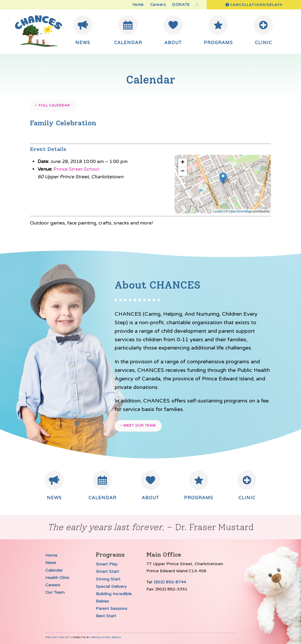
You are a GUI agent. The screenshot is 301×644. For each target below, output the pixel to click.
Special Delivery (111, 586)
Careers (158, 5)
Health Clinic (57, 578)
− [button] (183, 172)
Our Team (55, 592)
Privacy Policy (57, 637)
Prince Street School (76, 169)
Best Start (106, 616)
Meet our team (140, 426)
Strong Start (108, 579)
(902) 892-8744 (170, 582)
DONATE (181, 5)
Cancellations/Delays (256, 5)
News (51, 563)
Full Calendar (54, 105)
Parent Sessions (112, 609)
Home (138, 5)
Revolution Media (106, 637)
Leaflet (218, 211)
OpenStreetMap (240, 211)
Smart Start (107, 571)
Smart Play (107, 564)
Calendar (54, 570)
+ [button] (183, 163)
